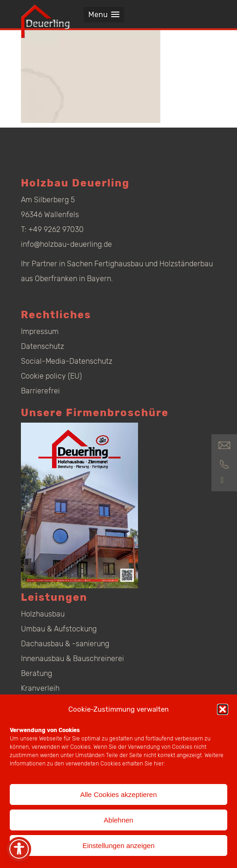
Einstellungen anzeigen (118, 845)
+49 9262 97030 (56, 229)
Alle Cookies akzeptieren (118, 794)
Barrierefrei (40, 391)
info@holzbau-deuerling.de (66, 244)
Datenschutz (43, 346)
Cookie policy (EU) (51, 376)
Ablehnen (118, 820)
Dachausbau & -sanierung (65, 644)
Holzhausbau (43, 614)
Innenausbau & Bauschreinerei (72, 659)
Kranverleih (40, 688)
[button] (223, 709)
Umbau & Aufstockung (59, 629)
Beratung (36, 673)
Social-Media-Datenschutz (67, 361)
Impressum (40, 331)
